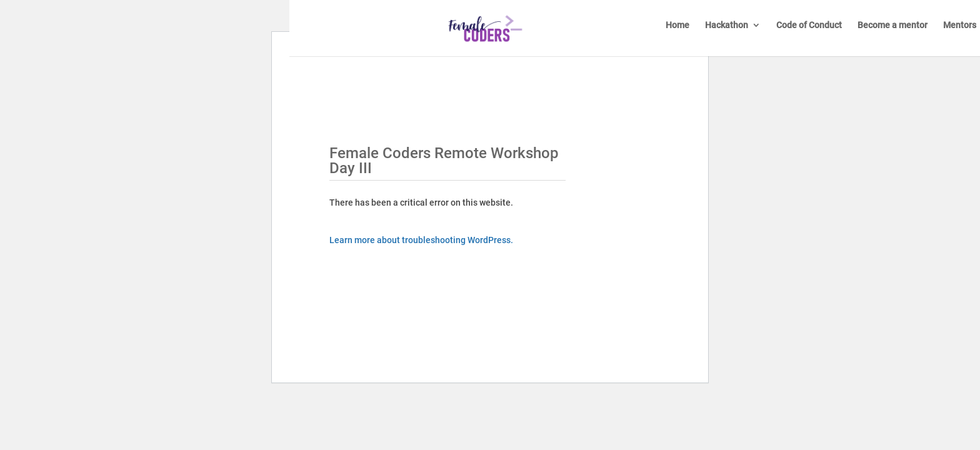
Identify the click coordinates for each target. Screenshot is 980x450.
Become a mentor (892, 25)
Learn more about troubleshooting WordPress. (421, 240)
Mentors (960, 25)
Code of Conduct (809, 25)
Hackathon (727, 25)
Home (677, 25)
